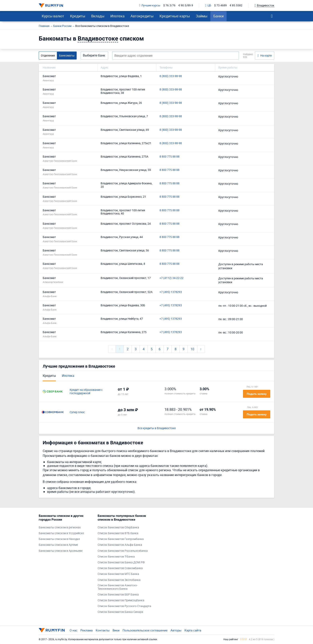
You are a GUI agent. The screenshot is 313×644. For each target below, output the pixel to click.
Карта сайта (193, 630)
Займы (202, 16)
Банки (218, 16)
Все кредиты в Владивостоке (157, 428)
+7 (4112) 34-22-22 (171, 278)
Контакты (103, 630)
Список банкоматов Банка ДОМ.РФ (121, 562)
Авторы (176, 630)
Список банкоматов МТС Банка (118, 574)
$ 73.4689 (220, 5)
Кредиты (78, 16)
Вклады (98, 16)
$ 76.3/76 (169, 5)
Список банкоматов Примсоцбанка (121, 600)
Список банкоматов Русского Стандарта (124, 606)
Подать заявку (257, 394)
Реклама (87, 630)
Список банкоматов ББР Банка (118, 595)
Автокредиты (142, 16)
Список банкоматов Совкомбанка (120, 568)
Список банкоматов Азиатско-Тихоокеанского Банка (118, 587)
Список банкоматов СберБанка (118, 527)
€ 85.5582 (236, 5)
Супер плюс (77, 412)
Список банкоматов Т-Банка (116, 557)
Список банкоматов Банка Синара (120, 612)
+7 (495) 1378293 (171, 292)
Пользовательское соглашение (145, 630)
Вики (116, 630)
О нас (74, 630)
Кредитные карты (175, 16)
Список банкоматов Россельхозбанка (123, 551)
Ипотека (117, 16)
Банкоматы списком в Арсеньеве (61, 551)
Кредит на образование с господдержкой (86, 392)
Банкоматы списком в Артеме (58, 545)
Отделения (48, 55)
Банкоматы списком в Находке (59, 539)
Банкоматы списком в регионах (60, 527)
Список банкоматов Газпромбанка (121, 539)
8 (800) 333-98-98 (171, 76)
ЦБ (208, 6)
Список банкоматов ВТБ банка (118, 533)
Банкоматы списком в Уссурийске (61, 533)
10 (192, 349)
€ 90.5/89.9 (186, 5)
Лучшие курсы (150, 5)
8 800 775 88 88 (169, 157)
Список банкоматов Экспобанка (119, 580)
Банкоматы (67, 55)
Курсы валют (53, 16)
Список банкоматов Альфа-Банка (120, 545)
